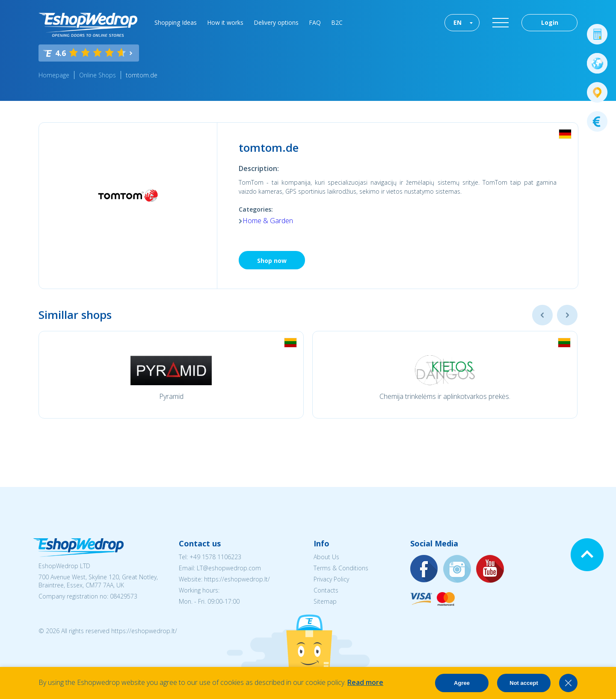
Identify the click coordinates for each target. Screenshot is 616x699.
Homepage (54, 75)
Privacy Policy (331, 579)
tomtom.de (142, 75)
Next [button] (567, 315)
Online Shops (98, 75)
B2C (337, 22)
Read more (365, 682)
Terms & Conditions (341, 568)
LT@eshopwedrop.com (229, 568)
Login (550, 22)
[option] (171, 375)
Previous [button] (542, 315)
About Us (326, 557)
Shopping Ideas (176, 22)
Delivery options (276, 22)
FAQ (315, 22)
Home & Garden (268, 221)
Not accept (524, 683)
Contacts (326, 590)
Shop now (272, 261)
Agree (462, 683)
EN (458, 22)
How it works (225, 22)
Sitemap (325, 601)
